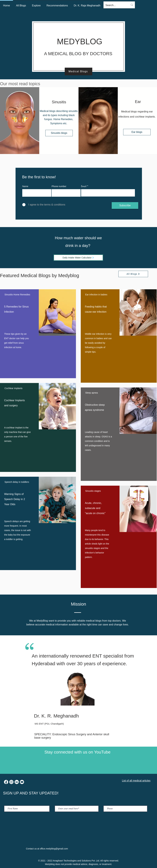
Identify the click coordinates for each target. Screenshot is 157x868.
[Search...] (115, 5)
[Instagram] (11, 782)
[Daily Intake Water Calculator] (78, 258)
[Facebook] (6, 782)
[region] (38, 334)
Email (84, 186)
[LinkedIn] (17, 782)
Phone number (59, 186)
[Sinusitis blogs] (59, 133)
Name (25, 186)
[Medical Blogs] (78, 71)
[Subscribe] (125, 205)
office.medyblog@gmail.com (54, 849)
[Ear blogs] (137, 132)
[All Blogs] (133, 274)
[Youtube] (22, 782)
